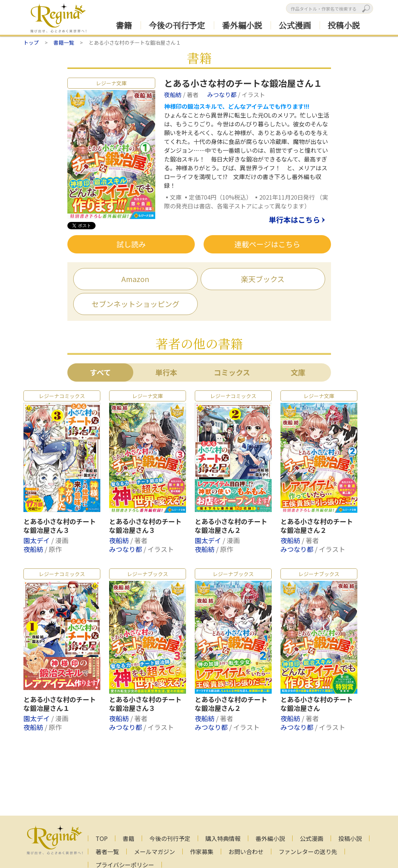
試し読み (131, 244)
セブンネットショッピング (135, 304)
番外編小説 (242, 25)
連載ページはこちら (267, 244)
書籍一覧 (64, 42)
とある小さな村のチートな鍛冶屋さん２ (231, 526)
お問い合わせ (246, 852)
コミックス (232, 372)
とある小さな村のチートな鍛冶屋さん (317, 704)
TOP (102, 838)
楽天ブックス (263, 279)
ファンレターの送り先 (308, 852)
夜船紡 (174, 94)
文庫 (298, 372)
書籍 (124, 25)
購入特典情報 (223, 838)
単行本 (166, 372)
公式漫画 (295, 25)
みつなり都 (223, 94)
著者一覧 (107, 852)
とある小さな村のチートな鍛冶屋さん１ (60, 704)
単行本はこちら (294, 220)
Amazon (135, 279)
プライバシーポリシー (125, 865)
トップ (31, 42)
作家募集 (202, 852)
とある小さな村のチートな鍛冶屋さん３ (60, 526)
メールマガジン (155, 852)
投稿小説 (344, 25)
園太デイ (37, 540)
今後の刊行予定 (177, 25)
